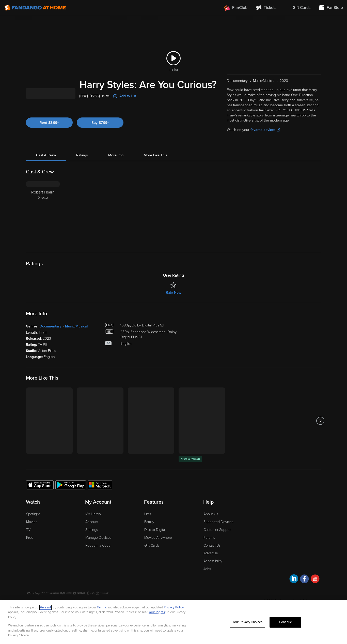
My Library (93, 525)
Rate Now (173, 304)
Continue (286, 622)
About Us (211, 525)
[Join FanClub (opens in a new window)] (236, 8)
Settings (92, 541)
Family (149, 533)
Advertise (211, 565)
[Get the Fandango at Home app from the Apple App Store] (40, 496)
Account (92, 533)
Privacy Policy (174, 607)
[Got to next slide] (320, 432)
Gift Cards (152, 557)
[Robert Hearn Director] (43, 224)
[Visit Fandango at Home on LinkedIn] (294, 591)
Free (30, 549)
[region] (173, 622)
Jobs (207, 580)
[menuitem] (297, 8)
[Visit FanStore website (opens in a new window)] (331, 8)
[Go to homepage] (35, 8)
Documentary (50, 338)
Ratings (82, 167)
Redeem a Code (98, 557)
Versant (45, 607)
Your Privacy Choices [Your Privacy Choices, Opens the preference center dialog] (248, 622)
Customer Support (217, 541)
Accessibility (213, 572)
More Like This (155, 167)
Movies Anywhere (158, 549)
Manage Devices (98, 549)
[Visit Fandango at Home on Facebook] (304, 591)
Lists (148, 525)
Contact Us (212, 557)
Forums (209, 549)
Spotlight (33, 525)
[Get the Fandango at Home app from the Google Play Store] (71, 496)
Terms (101, 607)
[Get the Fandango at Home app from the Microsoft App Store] (100, 496)
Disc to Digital (155, 541)
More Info (116, 167)
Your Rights (157, 612)
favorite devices (265, 141)
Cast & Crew (46, 167)
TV (28, 541)
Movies (32, 533)
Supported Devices (218, 533)
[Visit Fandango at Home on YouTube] (315, 591)
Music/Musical (76, 338)
